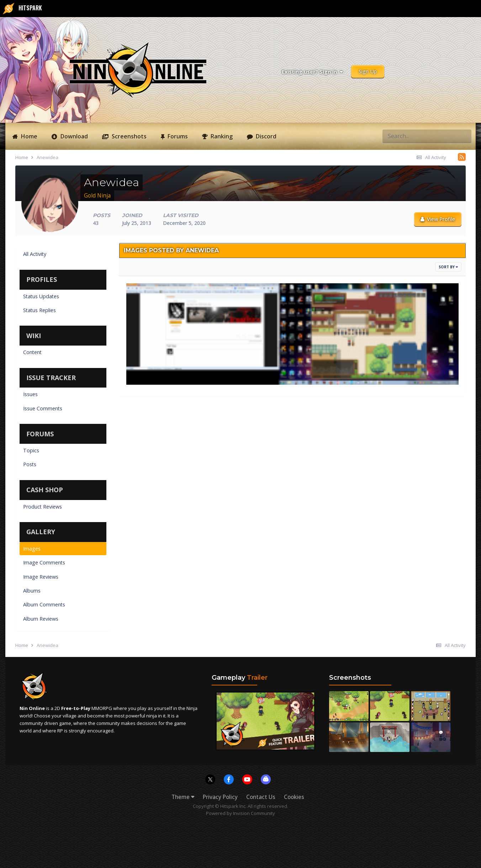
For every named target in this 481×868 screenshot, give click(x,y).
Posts (30, 464)
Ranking (221, 136)
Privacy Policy (220, 797)
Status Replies (39, 310)
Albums (32, 591)
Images (32, 549)
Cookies (294, 797)
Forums (177, 136)
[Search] (397, 136)
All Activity (35, 254)
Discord (265, 136)
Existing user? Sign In (312, 72)
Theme (183, 797)
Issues (30, 394)
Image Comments (44, 562)
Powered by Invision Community (240, 813)
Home (28, 136)
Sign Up (368, 71)
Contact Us (261, 797)
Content (32, 352)
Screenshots (128, 136)
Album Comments (44, 604)
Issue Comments (43, 408)
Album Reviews (41, 619)
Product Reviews (43, 507)
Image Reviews (41, 577)
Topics (31, 450)
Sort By (448, 267)
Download (73, 136)
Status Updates (41, 296)
